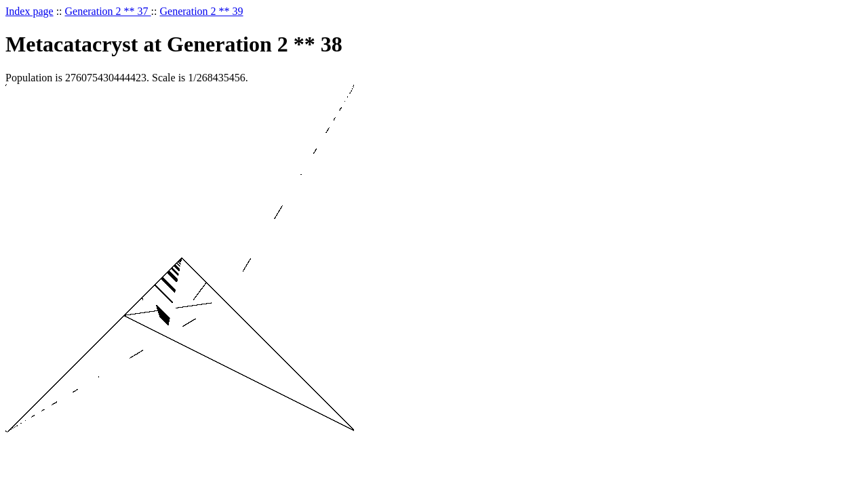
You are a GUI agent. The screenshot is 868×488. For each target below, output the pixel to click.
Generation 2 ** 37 (108, 11)
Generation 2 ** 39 (202, 11)
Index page (29, 11)
